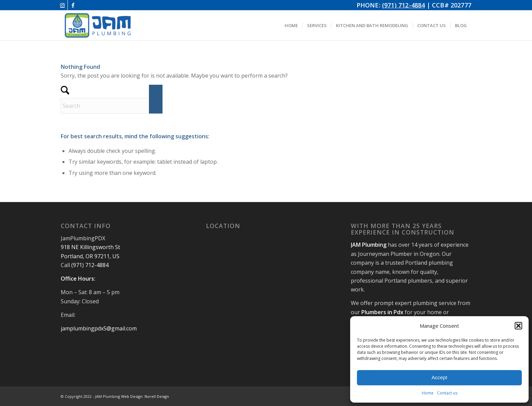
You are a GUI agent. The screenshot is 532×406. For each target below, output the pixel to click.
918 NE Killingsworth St (90, 247)
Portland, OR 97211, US (90, 256)
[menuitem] (291, 25)
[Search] (112, 106)
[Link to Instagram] (63, 5)
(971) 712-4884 (404, 5)
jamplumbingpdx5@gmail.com (99, 328)
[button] (518, 326)
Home (428, 393)
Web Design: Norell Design (145, 396)
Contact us (447, 393)
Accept (439, 377)
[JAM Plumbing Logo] (98, 25)
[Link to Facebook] (73, 5)
